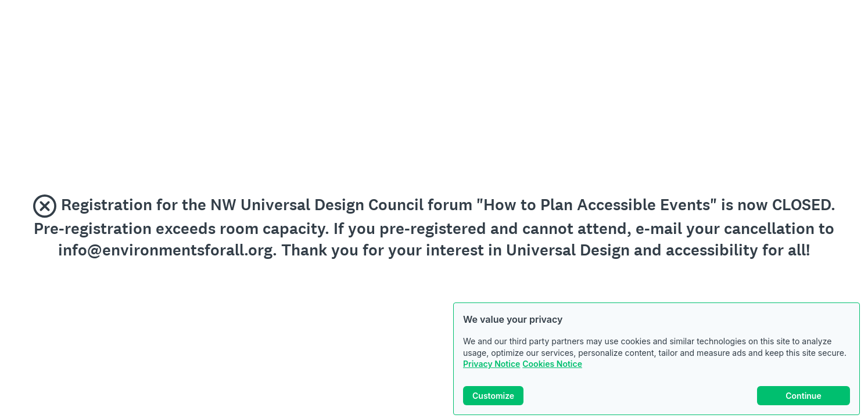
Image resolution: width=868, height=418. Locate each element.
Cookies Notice (552, 364)
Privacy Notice (492, 364)
